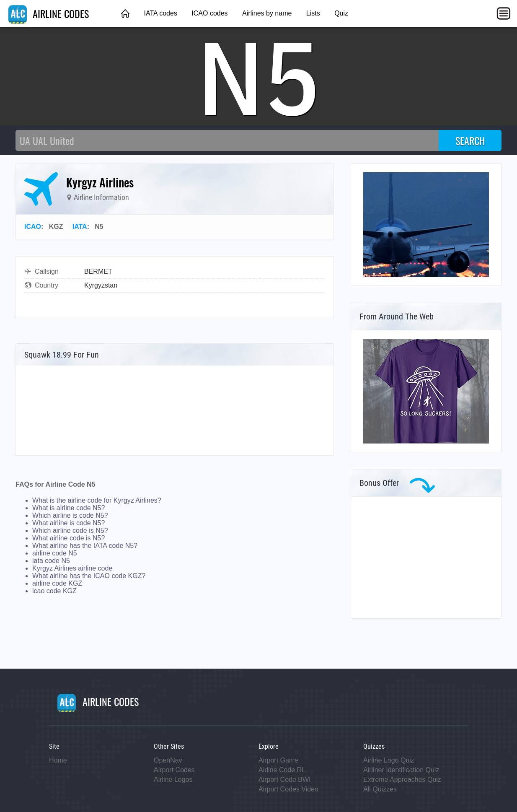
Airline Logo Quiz (389, 760)
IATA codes (160, 13)
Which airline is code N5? (70, 515)
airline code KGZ (57, 583)
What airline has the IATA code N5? (85, 546)
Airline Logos (173, 780)
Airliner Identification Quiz (401, 770)
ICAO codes (209, 13)
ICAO (33, 227)
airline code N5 (55, 553)
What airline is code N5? (69, 523)
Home (58, 760)
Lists (313, 13)
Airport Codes (174, 770)
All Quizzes (380, 789)
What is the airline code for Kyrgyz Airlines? (97, 500)
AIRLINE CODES (49, 13)
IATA (80, 227)
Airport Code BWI (284, 780)
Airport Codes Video (288, 789)
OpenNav (168, 760)
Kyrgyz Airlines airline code (72, 568)
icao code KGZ (54, 591)
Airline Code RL (282, 770)
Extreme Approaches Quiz (402, 780)
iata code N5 (51, 561)
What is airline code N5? (69, 508)
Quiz (341, 13)
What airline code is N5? (69, 538)
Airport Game (278, 760)
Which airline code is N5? (70, 531)
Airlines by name (267, 13)
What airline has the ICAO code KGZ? (89, 576)
